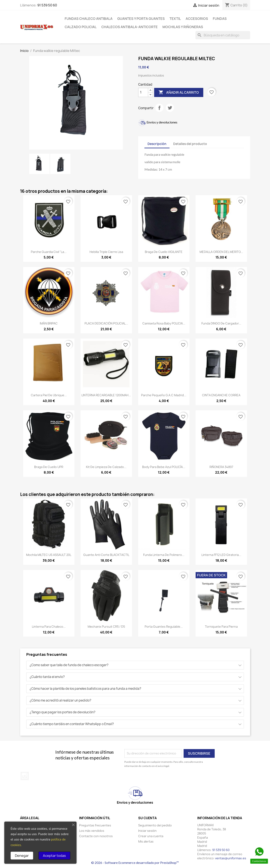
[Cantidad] (143, 92)
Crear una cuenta (151, 836)
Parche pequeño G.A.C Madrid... (164, 395)
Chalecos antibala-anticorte (130, 27)
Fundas (220, 19)
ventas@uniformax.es (231, 858)
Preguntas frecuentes (95, 825)
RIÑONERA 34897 (221, 467)
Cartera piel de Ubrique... (49, 395)
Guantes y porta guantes (141, 19)
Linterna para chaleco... (49, 627)
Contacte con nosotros (96, 836)
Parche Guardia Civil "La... (49, 252)
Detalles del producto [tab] (190, 144)
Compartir (159, 108)
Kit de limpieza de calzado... (106, 467)
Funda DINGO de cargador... (221, 323)
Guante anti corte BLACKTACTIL (106, 555)
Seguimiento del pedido (155, 825)
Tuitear (170, 108)
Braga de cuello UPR (49, 467)
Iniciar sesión (147, 831)
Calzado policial (81, 27)
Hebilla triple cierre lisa (106, 252)
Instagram (25, 776)
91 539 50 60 (47, 5)
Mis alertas (146, 841)
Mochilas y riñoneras (183, 27)
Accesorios (197, 19)
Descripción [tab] (157, 144)
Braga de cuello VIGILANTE (164, 252)
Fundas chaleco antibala (89, 19)
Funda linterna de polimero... (164, 555)
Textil (175, 19)
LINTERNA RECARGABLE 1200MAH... (106, 395)
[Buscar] (223, 35)
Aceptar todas (54, 856)
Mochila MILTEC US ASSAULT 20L (49, 555)
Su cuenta (147, 818)
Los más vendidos (92, 831)
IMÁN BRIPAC (49, 323)
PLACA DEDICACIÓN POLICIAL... (106, 323)
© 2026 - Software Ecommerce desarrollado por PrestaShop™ (135, 863)
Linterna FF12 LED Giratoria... (221, 555)
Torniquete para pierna (221, 627)
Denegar (22, 856)
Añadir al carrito (179, 92)
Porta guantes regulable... (164, 627)
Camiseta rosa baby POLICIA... (164, 323)
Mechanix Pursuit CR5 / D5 (106, 627)
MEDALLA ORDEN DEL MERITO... (221, 252)
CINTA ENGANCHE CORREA (221, 395)
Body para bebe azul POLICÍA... (164, 467)
